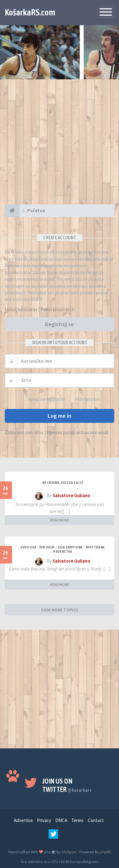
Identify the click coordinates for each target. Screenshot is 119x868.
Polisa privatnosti (57, 309)
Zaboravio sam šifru (24, 432)
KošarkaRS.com (30, 12)
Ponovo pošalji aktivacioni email (77, 432)
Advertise (23, 820)
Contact (96, 820)
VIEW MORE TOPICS (60, 610)
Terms (77, 820)
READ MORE (60, 520)
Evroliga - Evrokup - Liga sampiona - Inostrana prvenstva (62, 549)
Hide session (84, 399)
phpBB (105, 852)
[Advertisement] (59, 145)
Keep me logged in (43, 399)
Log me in (59, 416)
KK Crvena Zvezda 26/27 (63, 483)
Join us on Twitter (67, 785)
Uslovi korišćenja (21, 309)
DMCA (61, 820)
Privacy (44, 820)
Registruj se (59, 324)
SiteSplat (68, 852)
